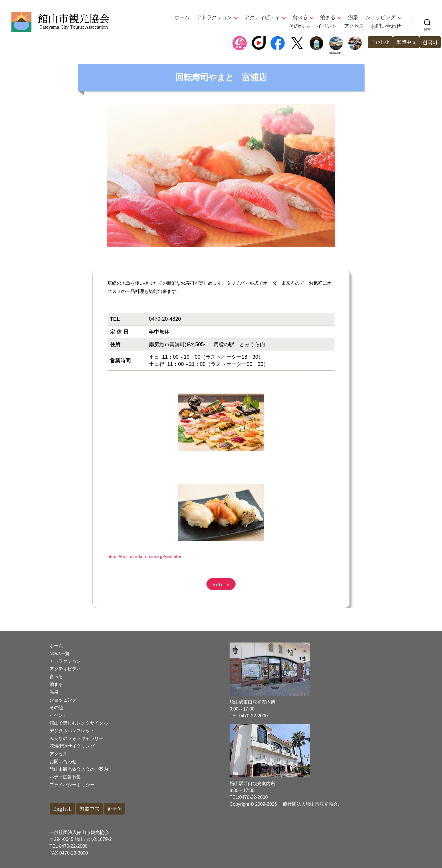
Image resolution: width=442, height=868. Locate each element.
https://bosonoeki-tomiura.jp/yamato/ (144, 557)
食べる (300, 17)
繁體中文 (406, 42)
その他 (296, 26)
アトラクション (214, 17)
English (380, 42)
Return (221, 584)
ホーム (182, 17)
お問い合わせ (386, 26)
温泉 (353, 17)
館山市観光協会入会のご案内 (79, 769)
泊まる (328, 17)
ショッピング (380, 17)
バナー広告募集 (65, 777)
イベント (327, 26)
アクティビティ (262, 17)
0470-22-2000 (73, 846)
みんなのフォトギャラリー (76, 738)
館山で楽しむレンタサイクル (79, 723)
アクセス (354, 26)
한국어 (430, 42)
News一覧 (59, 654)
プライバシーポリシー (72, 785)
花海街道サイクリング (72, 746)
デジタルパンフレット (72, 731)
